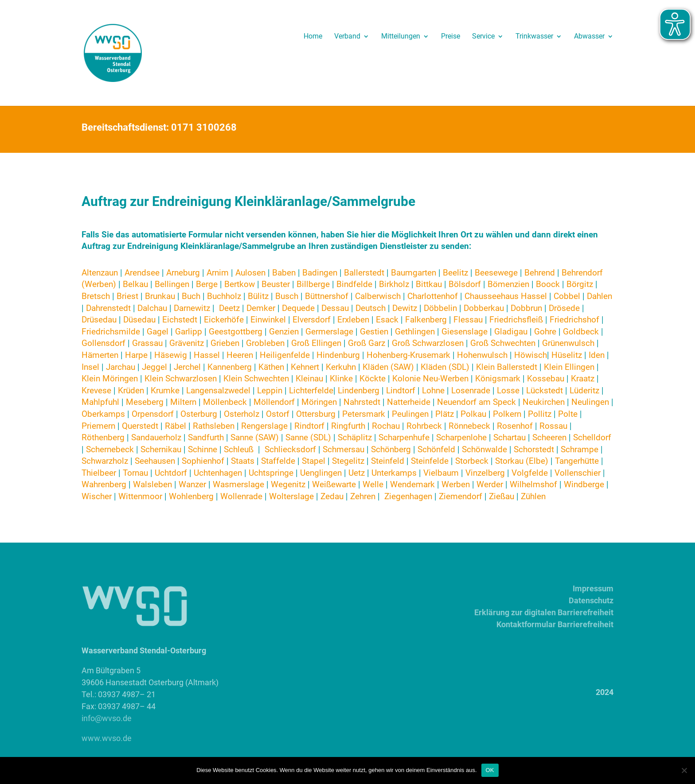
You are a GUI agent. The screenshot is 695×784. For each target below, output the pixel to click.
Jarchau (121, 367)
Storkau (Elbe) (522, 461)
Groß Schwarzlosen (428, 343)
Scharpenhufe (404, 437)
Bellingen (172, 284)
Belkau (137, 284)
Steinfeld (388, 461)
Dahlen (599, 296)
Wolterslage (291, 496)
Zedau (332, 496)
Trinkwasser (534, 37)
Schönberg (391, 449)
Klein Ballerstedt (507, 367)
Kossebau (546, 378)
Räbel (176, 426)
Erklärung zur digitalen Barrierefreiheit (544, 612)
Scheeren (549, 437)
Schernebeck (110, 449)
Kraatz (583, 378)
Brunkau (160, 296)
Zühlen (533, 496)
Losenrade (471, 390)
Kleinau (309, 378)
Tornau (135, 473)
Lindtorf (402, 390)
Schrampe (580, 449)
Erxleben (353, 320)
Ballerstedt (364, 273)
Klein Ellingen (569, 367)
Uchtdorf (172, 473)
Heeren (240, 355)
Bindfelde (354, 284)
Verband (347, 37)
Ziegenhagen (408, 496)
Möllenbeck (225, 402)
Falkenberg (426, 320)
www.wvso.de (107, 738)
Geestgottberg (236, 332)
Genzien (284, 332)
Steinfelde (430, 461)
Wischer (97, 496)
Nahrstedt (362, 402)
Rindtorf (309, 426)
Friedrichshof (574, 320)
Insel (90, 367)
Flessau (468, 320)
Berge (208, 284)
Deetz (229, 308)
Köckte (373, 378)
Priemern (98, 426)
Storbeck (472, 461)
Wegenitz (288, 484)
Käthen (271, 367)
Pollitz (540, 414)
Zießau (502, 496)
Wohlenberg (191, 496)
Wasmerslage (238, 484)
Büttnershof (327, 296)
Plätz (446, 414)
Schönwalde (484, 449)
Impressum (593, 588)
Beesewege (496, 273)
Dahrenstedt (108, 308)
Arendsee (142, 273)
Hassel (207, 355)
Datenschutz (591, 600)
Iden (597, 355)
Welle (373, 484)
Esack (387, 320)
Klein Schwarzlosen (181, 378)
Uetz (357, 473)
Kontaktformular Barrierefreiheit (555, 624)
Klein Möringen (110, 378)
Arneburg (183, 273)
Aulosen (250, 273)
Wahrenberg (104, 484)
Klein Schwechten (256, 378)
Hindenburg (338, 355)
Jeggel (154, 367)
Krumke (166, 390)
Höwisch (531, 355)
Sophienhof (203, 461)
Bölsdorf (465, 284)
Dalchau (152, 308)
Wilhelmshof (533, 484)
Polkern (507, 414)
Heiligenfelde (285, 355)
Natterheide (409, 402)
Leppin (271, 390)
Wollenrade (241, 496)
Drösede (564, 308)
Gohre (545, 332)
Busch (287, 296)
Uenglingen (321, 473)
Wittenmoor (141, 496)
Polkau (473, 414)
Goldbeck (581, 332)
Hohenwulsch (482, 355)
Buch (191, 296)
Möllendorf (275, 402)
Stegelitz (348, 461)
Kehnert (305, 367)
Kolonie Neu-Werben (430, 378)
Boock (548, 284)
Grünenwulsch (568, 343)
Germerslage (329, 332)
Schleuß (239, 449)
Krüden (131, 390)
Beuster (276, 284)
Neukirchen (544, 402)
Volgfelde (530, 473)
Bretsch (96, 296)
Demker (261, 308)
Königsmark (499, 378)
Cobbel (567, 296)
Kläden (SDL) (445, 367)
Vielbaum (441, 473)
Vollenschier (578, 473)
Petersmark (364, 414)
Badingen (320, 273)
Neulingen (590, 402)
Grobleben (265, 343)
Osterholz (242, 414)
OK (490, 770)
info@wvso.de (107, 718)
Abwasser (589, 37)
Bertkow (240, 284)
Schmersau (344, 449)
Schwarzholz (105, 461)
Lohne (433, 390)
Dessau (335, 308)
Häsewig (171, 355)
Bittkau (429, 284)
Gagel (158, 332)
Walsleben (152, 484)
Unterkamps (394, 473)
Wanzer (192, 484)
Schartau (510, 437)
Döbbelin (440, 308)
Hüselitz (567, 355)
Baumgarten (414, 273)
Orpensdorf (153, 414)
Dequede (298, 308)
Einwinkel (268, 320)
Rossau (553, 426)
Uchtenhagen (218, 473)
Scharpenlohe (461, 437)
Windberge (585, 484)
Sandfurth (206, 437)
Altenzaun (100, 273)
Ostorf (278, 414)
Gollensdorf (103, 343)
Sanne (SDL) (308, 437)
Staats (243, 461)
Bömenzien (508, 284)
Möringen (319, 402)
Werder (490, 484)
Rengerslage (264, 426)
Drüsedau (99, 320)
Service (483, 37)
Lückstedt (545, 390)
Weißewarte (334, 484)
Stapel (314, 461)
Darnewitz (192, 308)
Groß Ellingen (316, 343)
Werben (457, 484)
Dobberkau (484, 308)
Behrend (540, 273)
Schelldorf (592, 437)
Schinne (203, 449)
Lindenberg (360, 390)
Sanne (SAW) (255, 437)
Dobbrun (527, 308)
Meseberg (145, 402)
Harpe (136, 355)
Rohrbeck (424, 426)
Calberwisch (378, 296)
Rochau (386, 426)
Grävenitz (187, 343)
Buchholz (224, 296)
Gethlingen (415, 332)
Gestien (374, 332)
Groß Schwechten (503, 343)
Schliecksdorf (291, 449)
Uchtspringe (271, 473)
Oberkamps (103, 414)
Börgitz (580, 284)
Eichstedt (181, 320)
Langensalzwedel (218, 390)
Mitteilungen (401, 37)
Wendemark (412, 484)
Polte (568, 414)
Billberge (313, 284)
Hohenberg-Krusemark (408, 355)
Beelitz (455, 273)
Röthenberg (103, 437)
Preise (451, 37)
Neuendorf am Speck (476, 402)
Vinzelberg (485, 473)
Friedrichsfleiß (516, 320)
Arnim (218, 273)
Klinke (341, 378)
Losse (508, 390)
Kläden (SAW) (388, 367)
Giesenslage (465, 332)
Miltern (183, 402)
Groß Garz (367, 343)
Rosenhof (515, 426)
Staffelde (278, 461)
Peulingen (410, 414)
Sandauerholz (156, 437)
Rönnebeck (469, 426)
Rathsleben (214, 426)
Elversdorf (312, 320)
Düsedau (139, 320)
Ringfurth (348, 426)
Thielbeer (99, 473)
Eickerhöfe (224, 320)
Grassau (147, 343)
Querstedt (140, 426)
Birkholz (394, 284)
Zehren (363, 496)
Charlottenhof (433, 296)
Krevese (98, 390)
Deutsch (371, 308)
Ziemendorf (461, 496)
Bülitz (258, 296)
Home (313, 37)
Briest (127, 296)
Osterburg (199, 414)
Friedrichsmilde (111, 332)
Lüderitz (584, 390)
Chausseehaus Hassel (507, 296)
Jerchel (187, 367)
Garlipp (190, 332)
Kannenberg (230, 367)
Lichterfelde (311, 390)
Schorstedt (534, 449)
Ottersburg (316, 414)
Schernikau (161, 449)
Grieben (225, 343)
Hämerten (100, 355)
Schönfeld (436, 449)
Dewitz (406, 308)
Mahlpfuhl (100, 402)
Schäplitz (355, 437)
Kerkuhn (341, 367)
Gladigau (511, 332)
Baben (284, 273)
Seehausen (155, 461)
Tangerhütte (577, 461)
